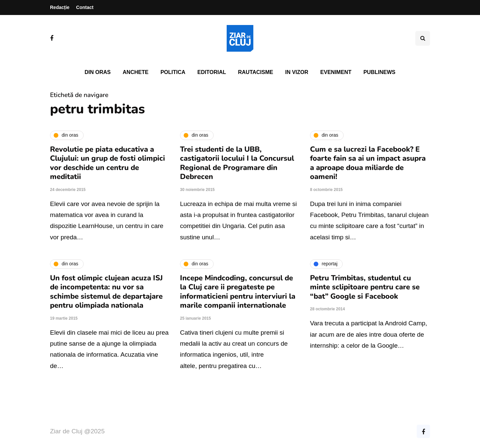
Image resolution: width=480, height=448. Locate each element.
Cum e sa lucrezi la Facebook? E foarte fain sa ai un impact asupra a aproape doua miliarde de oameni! (368, 163)
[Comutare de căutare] (423, 38)
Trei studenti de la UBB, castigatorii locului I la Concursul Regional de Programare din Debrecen (237, 163)
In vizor (296, 72)
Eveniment (336, 72)
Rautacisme (255, 72)
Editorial (212, 72)
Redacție (60, 7)
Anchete (135, 72)
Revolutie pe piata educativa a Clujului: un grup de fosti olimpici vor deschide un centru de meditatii (107, 163)
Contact (85, 7)
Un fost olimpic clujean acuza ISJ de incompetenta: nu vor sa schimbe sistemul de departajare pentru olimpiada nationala (106, 292)
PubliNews (379, 72)
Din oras (98, 72)
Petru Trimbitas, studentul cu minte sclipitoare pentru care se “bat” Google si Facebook (365, 287)
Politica (173, 72)
